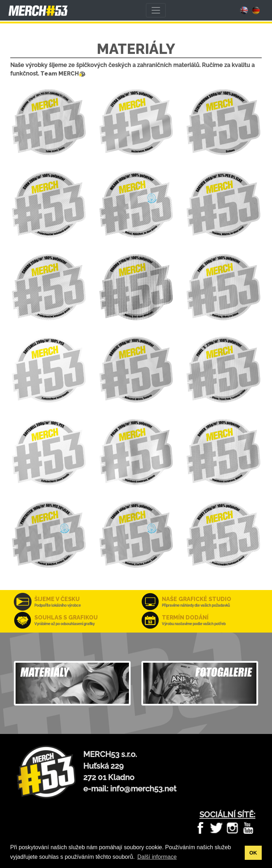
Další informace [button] (157, 857)
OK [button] (253, 853)
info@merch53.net (143, 789)
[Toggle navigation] (156, 10)
